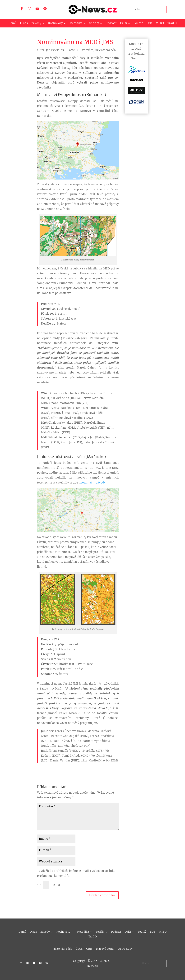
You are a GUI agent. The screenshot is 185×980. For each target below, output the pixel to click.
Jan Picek (52, 50)
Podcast (111, 24)
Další (123, 24)
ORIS (89, 948)
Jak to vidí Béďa (62, 948)
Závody (36, 24)
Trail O (172, 24)
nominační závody (93, 483)
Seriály (94, 24)
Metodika (76, 24)
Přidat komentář (102, 895)
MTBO (160, 24)
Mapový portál (105, 948)
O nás (24, 24)
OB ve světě (85, 50)
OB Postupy (125, 948)
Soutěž (138, 24)
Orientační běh (105, 50)
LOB (149, 24)
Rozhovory (55, 24)
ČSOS (79, 948)
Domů (12, 24)
